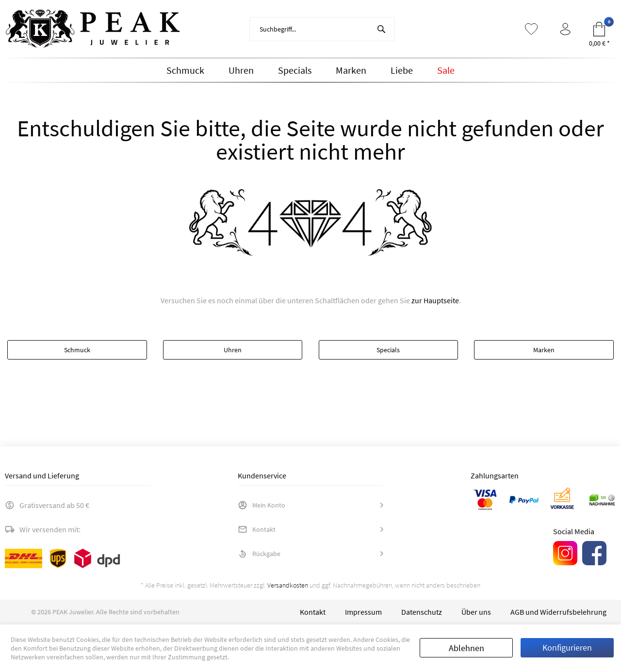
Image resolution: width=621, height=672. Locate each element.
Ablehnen (466, 648)
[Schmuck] (185, 70)
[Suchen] (381, 29)
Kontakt (257, 529)
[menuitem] (322, 29)
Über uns (476, 612)
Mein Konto (261, 505)
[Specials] (295, 70)
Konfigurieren (567, 647)
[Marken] (351, 70)
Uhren (233, 350)
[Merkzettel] (531, 29)
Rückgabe (259, 554)
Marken (544, 350)
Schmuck (77, 350)
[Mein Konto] (565, 29)
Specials (388, 350)
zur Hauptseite (435, 300)
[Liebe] (402, 70)
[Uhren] (241, 70)
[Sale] (446, 70)
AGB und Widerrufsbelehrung (558, 612)
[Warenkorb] (599, 29)
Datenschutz (422, 612)
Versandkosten (288, 585)
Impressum (363, 612)
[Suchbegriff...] (322, 29)
